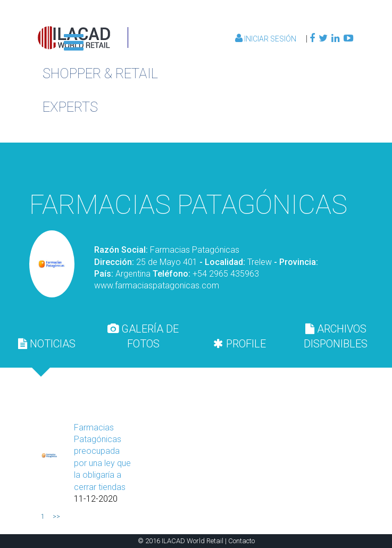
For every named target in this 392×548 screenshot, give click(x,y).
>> (56, 517)
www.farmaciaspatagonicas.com (157, 285)
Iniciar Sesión (266, 39)
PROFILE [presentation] (240, 344)
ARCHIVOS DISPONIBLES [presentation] (336, 336)
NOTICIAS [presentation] (47, 344)
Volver (303, 165)
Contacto (241, 541)
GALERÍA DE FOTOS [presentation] (143, 336)
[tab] (47, 344)
